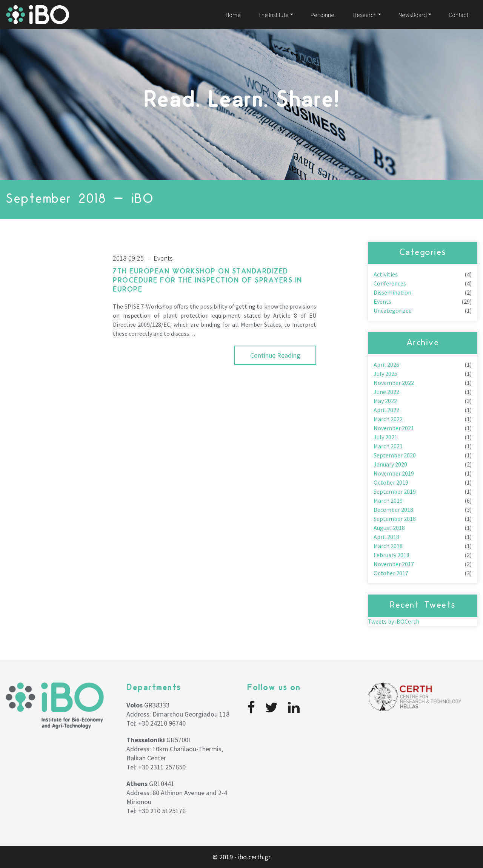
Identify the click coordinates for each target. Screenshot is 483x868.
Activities (386, 274)
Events (382, 301)
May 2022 (385, 401)
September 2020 (395, 455)
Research (365, 15)
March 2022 (388, 419)
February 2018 (391, 555)
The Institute (273, 15)
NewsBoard (413, 15)
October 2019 (391, 482)
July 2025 (385, 374)
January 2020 (390, 464)
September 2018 (395, 519)
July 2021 (385, 437)
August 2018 (389, 528)
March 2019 (388, 500)
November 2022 (394, 383)
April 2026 (386, 364)
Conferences (390, 283)
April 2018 (386, 537)
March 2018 (388, 546)
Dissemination (392, 292)
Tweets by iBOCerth (394, 621)
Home (233, 15)
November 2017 (394, 564)
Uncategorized (393, 310)
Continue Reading (275, 355)
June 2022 (386, 392)
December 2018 (393, 510)
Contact (458, 15)
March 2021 (388, 446)
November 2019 (394, 473)
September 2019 (395, 491)
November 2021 (394, 428)
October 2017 (391, 573)
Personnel (323, 15)
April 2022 (386, 410)
